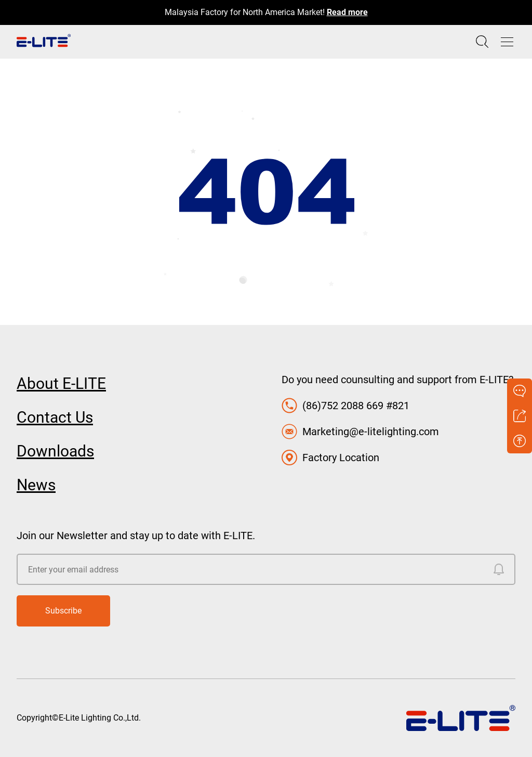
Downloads (55, 451)
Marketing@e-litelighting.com (371, 432)
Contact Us (55, 417)
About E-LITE (61, 383)
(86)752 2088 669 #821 (356, 406)
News (36, 485)
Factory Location (341, 458)
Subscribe (63, 611)
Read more (347, 12)
